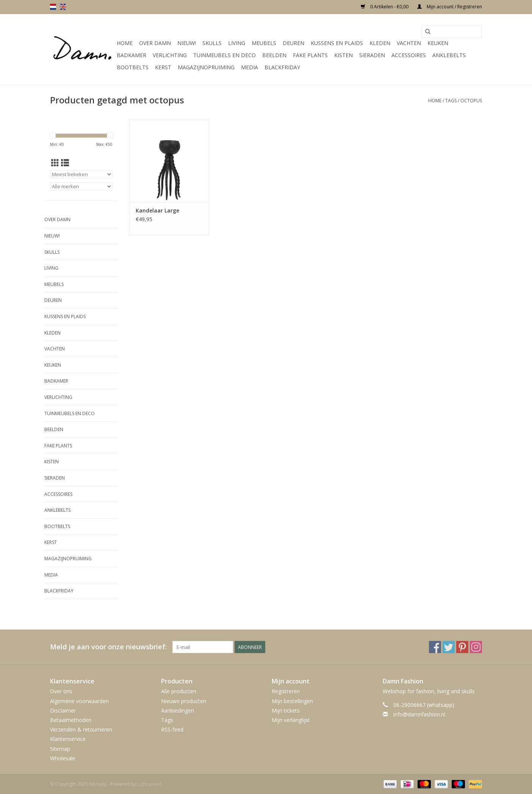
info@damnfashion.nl (419, 714)
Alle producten (179, 691)
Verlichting (170, 55)
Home (125, 43)
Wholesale (63, 758)
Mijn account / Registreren (450, 7)
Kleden (380, 43)
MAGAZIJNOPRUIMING (206, 67)
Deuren (293, 43)
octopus (471, 101)
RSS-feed (172, 729)
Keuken (438, 43)
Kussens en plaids (337, 43)
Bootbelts (133, 67)
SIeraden (372, 55)
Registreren (286, 691)
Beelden (274, 55)
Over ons (61, 691)
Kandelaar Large (157, 210)
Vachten (409, 43)
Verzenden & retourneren (81, 729)
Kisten (343, 55)
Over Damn (155, 43)
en (63, 7)
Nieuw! (187, 43)
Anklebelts (449, 55)
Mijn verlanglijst (291, 720)
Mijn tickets (286, 710)
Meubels (264, 43)
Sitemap (60, 749)
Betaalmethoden (71, 720)
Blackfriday (282, 67)
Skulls (212, 43)
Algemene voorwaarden (79, 701)
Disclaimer (63, 710)
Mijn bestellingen (292, 701)
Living (237, 43)
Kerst (163, 67)
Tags (451, 101)
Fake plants (310, 55)
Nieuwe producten (184, 701)
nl (53, 7)
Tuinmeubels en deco (225, 55)
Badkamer (131, 55)
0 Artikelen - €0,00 (385, 7)
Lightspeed (149, 784)
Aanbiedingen (178, 710)
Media (250, 67)
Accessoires (409, 55)
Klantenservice (68, 739)
